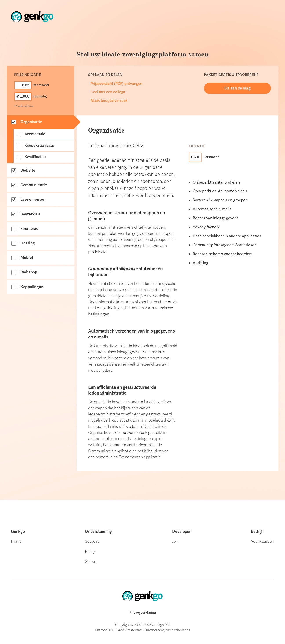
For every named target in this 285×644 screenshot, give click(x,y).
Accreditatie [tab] (35, 134)
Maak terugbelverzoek (109, 101)
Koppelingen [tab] (32, 287)
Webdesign (233, 27)
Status (91, 562)
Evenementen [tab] (33, 199)
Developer (182, 531)
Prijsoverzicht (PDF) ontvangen (116, 84)
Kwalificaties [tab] (35, 157)
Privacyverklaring (143, 613)
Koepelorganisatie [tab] (40, 146)
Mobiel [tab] (27, 258)
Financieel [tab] (30, 229)
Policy (90, 551)
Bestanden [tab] (30, 214)
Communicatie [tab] (34, 185)
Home (115, 17)
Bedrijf (257, 531)
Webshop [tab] (29, 272)
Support (92, 541)
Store (132, 17)
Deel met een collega (108, 92)
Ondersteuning (198, 22)
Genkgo (18, 531)
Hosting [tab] (28, 243)
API (175, 541)
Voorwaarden (262, 541)
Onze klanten (160, 19)
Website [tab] (28, 170)
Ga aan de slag (238, 88)
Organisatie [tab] (31, 122)
